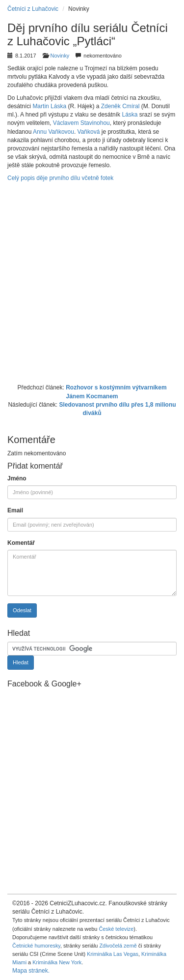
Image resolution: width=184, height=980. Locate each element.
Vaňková (89, 132)
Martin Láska (49, 106)
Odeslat (22, 610)
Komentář (21, 543)
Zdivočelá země (118, 946)
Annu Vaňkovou (53, 132)
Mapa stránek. (31, 971)
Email (15, 510)
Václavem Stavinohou (81, 123)
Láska (130, 115)
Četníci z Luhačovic (33, 9)
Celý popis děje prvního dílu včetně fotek (60, 178)
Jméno (17, 478)
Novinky (60, 56)
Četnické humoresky (36, 946)
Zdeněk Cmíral (120, 106)
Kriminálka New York (57, 962)
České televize (116, 929)
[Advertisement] (92, 282)
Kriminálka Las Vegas (113, 954)
